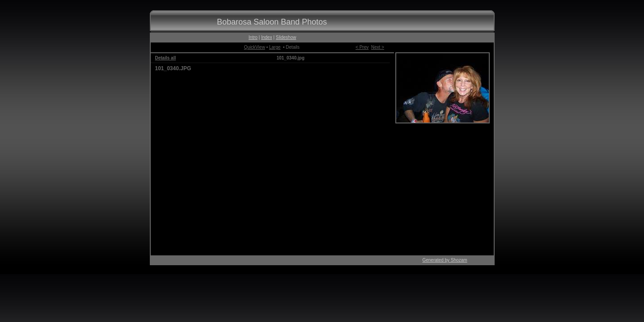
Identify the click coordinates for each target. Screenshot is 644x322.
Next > (378, 47)
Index (267, 37)
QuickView (255, 47)
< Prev (362, 47)
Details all (166, 58)
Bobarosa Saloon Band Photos (272, 22)
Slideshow (286, 37)
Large (275, 47)
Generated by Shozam (445, 260)
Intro (253, 37)
